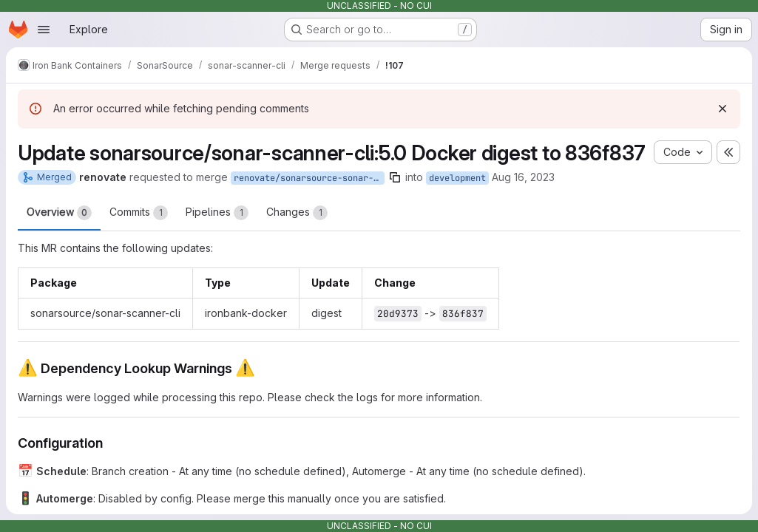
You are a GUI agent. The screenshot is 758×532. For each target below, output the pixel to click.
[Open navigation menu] (44, 30)
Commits (139, 213)
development (457, 178)
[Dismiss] (723, 109)
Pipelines (217, 213)
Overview (59, 213)
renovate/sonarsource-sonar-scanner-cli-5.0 (309, 178)
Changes (297, 213)
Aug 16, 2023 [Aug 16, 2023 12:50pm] (523, 177)
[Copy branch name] (395, 177)
